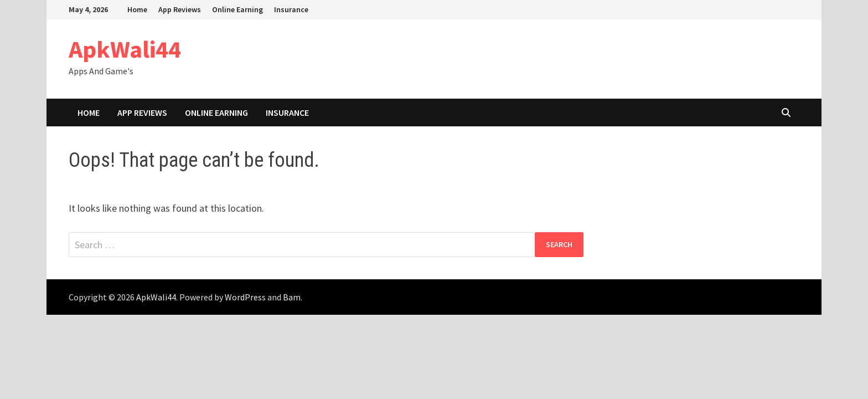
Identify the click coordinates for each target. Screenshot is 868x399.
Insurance (291, 9)
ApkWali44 (125, 49)
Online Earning (237, 9)
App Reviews (180, 9)
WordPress (245, 297)
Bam (292, 297)
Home (137, 9)
